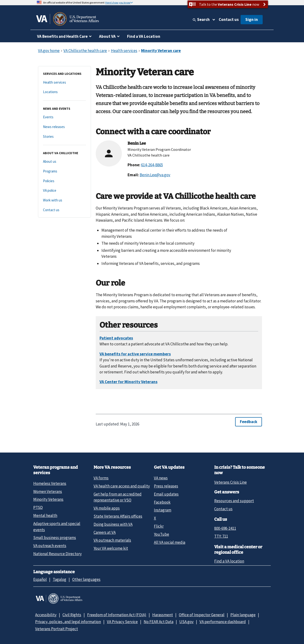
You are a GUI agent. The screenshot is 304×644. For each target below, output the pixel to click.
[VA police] (64, 191)
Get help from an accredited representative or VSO (118, 497)
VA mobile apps (107, 508)
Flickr (159, 526)
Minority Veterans (48, 499)
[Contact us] (64, 210)
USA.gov (186, 622)
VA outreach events (50, 546)
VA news (161, 478)
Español (40, 579)
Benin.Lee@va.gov (155, 175)
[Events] (64, 117)
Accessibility (46, 615)
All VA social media (170, 542)
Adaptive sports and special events (57, 527)
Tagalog (59, 579)
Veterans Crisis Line (230, 482)
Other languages (86, 579)
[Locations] (64, 92)
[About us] (64, 162)
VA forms (101, 478)
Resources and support (234, 501)
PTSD (38, 507)
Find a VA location (229, 561)
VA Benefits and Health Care (62, 36)
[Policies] (64, 181)
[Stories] (64, 137)
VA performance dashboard (223, 622)
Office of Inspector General (202, 615)
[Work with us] (64, 200)
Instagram (163, 510)
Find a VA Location (144, 36)
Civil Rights (72, 615)
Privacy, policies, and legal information (68, 622)
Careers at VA (105, 532)
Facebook (162, 502)
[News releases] (64, 127)
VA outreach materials (112, 540)
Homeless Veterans (50, 483)
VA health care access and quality (122, 486)
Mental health (45, 515)
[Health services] (64, 83)
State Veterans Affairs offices (118, 516)
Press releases (166, 486)
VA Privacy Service (122, 622)
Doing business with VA (113, 524)
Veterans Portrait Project (57, 629)
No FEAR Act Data (159, 622)
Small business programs (55, 538)
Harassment (163, 615)
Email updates (166, 494)
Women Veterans (48, 491)
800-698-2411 (225, 528)
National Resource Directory (57, 554)
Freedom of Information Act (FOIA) (117, 615)
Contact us (229, 19)
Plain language (243, 615)
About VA (107, 36)
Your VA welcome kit (111, 548)
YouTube (161, 534)
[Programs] (64, 171)
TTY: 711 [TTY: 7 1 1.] (221, 536)
